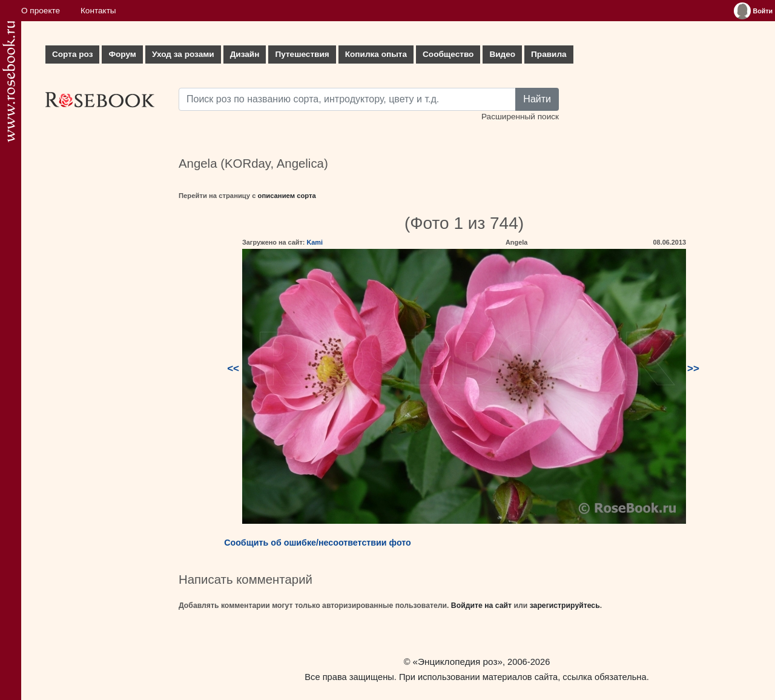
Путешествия (302, 54)
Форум (122, 54)
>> (693, 368)
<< (233, 368)
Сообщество (448, 54)
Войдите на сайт (481, 606)
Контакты (98, 11)
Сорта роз (72, 54)
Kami (315, 242)
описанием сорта (287, 196)
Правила (549, 54)
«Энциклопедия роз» (458, 662)
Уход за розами (183, 54)
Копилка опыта (376, 54)
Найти (537, 99)
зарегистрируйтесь (565, 606)
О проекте (41, 11)
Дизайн (245, 54)
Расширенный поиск (520, 117)
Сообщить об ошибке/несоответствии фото (318, 543)
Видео (502, 54)
